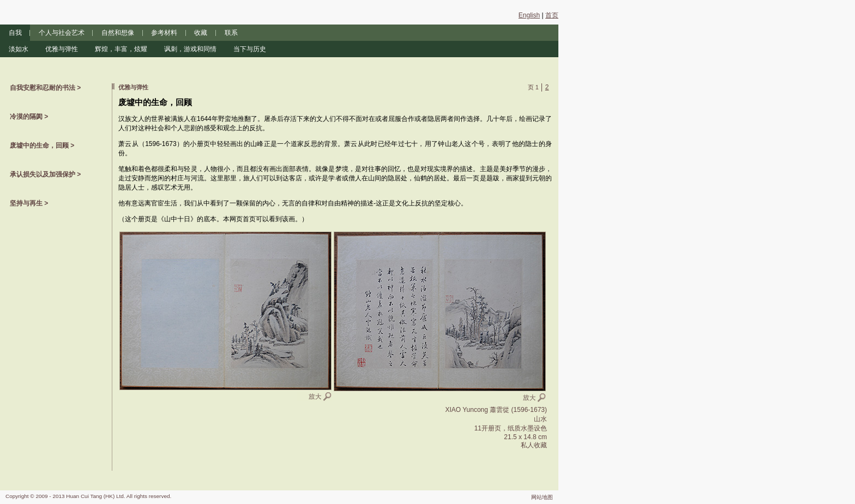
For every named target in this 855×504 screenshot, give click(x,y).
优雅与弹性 (62, 49)
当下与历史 (250, 49)
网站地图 (542, 497)
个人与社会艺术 (62, 33)
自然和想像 (118, 33)
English (529, 15)
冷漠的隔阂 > (29, 117)
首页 (552, 15)
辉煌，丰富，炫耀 (121, 49)
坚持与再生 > (29, 203)
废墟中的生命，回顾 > (42, 145)
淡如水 (19, 49)
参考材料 (164, 33)
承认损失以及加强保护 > (45, 174)
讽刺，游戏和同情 (190, 49)
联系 (231, 33)
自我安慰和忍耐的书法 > (45, 88)
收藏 (201, 33)
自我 (15, 33)
